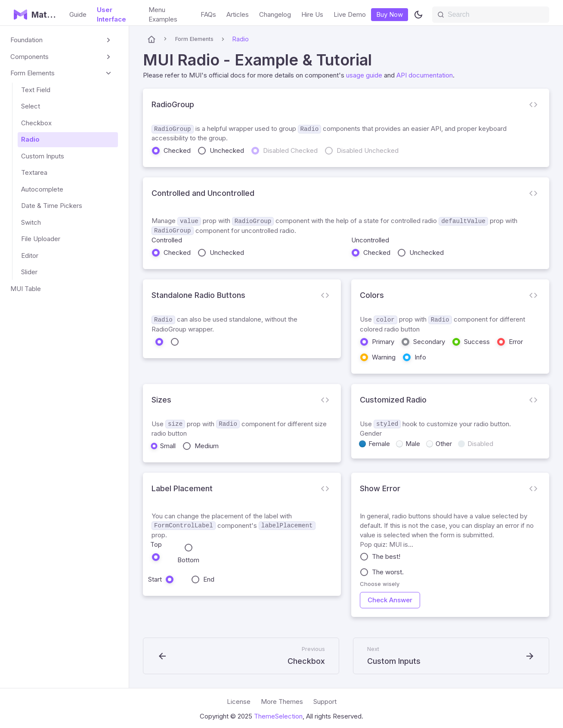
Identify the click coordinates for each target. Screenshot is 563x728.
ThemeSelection (278, 716)
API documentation (425, 75)
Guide (78, 14)
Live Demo (350, 14)
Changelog (275, 14)
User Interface (111, 14)
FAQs (208, 14)
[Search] (491, 15)
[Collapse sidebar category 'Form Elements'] (108, 73)
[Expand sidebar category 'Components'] (108, 57)
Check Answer (390, 600)
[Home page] (152, 39)
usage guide (364, 75)
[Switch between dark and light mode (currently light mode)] (418, 15)
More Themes (282, 702)
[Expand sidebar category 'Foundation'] (108, 40)
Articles (238, 14)
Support (325, 702)
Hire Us (312, 14)
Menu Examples (163, 14)
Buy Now (390, 14)
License (239, 702)
